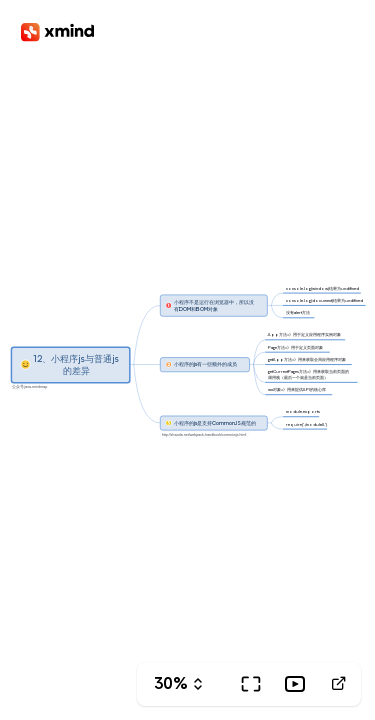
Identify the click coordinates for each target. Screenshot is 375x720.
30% (171, 683)
